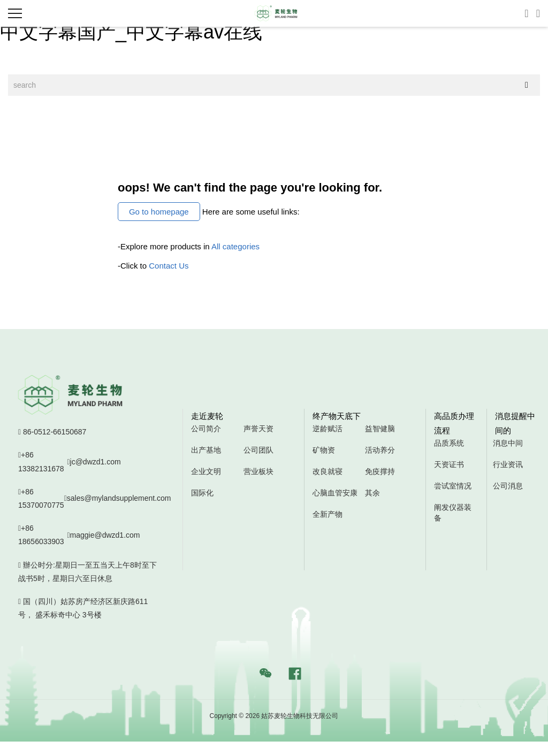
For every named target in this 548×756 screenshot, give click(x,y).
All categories (235, 246)
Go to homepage (159, 212)
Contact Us (169, 266)
